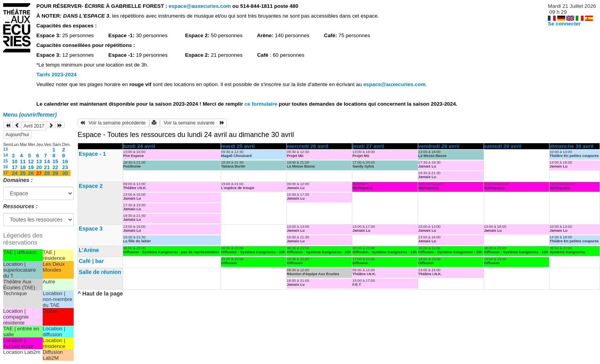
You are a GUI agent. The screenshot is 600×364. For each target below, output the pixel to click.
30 (65, 173)
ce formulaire (262, 104)
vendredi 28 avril (439, 146)
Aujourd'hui (17, 135)
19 (31, 167)
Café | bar (91, 261)
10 (15, 161)
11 (23, 161)
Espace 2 (91, 186)
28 (47, 173)
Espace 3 (91, 229)
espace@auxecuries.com (200, 6)
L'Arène (89, 250)
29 (55, 173)
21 (47, 167)
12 (31, 161)
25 (23, 173)
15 (5, 161)
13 (5, 149)
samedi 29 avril (503, 146)
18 (23, 167)
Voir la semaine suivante (193, 123)
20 (39, 167)
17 (15, 167)
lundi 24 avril (139, 146)
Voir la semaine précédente (113, 123)
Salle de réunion (100, 272)
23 (65, 167)
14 (5, 155)
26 (31, 173)
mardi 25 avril (238, 146)
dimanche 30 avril (571, 146)
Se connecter (564, 24)
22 (55, 167)
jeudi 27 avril (368, 146)
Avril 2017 (34, 126)
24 (15, 173)
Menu (30, 115)
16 (65, 161)
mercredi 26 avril (308, 146)
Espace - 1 (92, 154)
